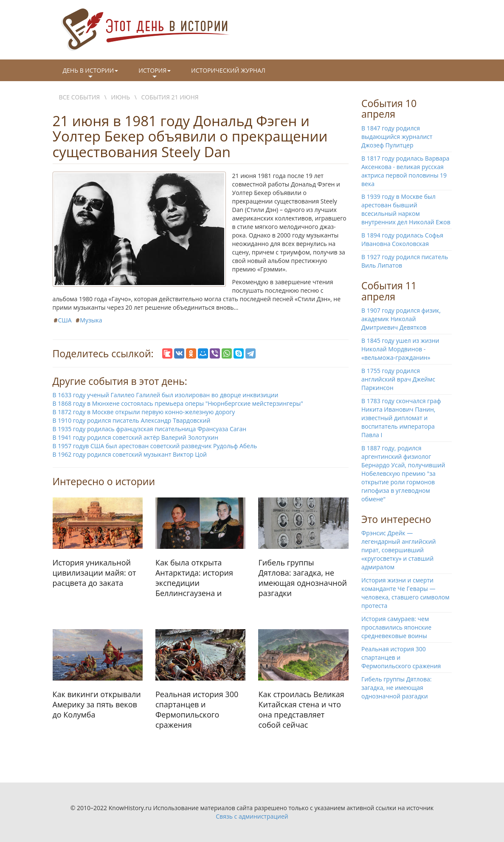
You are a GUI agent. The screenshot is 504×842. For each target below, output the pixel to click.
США (65, 320)
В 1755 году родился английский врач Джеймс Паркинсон (398, 379)
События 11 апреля (389, 291)
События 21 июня (170, 97)
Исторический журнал (228, 70)
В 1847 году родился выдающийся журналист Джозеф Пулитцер (397, 137)
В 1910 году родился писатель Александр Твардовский (132, 420)
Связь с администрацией (252, 816)
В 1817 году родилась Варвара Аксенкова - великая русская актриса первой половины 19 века (405, 171)
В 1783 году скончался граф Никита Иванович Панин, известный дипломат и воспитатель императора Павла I (401, 418)
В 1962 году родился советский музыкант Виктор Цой (130, 454)
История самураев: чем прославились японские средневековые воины (396, 627)
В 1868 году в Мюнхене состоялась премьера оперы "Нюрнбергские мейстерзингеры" (178, 403)
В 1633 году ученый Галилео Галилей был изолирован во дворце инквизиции (166, 395)
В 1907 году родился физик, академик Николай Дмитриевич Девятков (401, 319)
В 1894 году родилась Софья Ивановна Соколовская (402, 239)
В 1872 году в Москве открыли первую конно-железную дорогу (144, 412)
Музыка (91, 320)
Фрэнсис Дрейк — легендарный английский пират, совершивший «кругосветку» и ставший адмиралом (398, 550)
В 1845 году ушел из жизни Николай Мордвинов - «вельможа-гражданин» (400, 349)
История (155, 73)
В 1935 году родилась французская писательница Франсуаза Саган (150, 429)
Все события (80, 97)
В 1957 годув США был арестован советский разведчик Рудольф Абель (155, 446)
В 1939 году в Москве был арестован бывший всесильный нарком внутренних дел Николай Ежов (406, 209)
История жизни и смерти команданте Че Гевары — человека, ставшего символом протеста (405, 593)
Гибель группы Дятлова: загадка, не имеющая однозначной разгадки (397, 688)
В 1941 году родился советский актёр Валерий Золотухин (136, 437)
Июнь (121, 97)
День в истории (91, 73)
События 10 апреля (389, 109)
